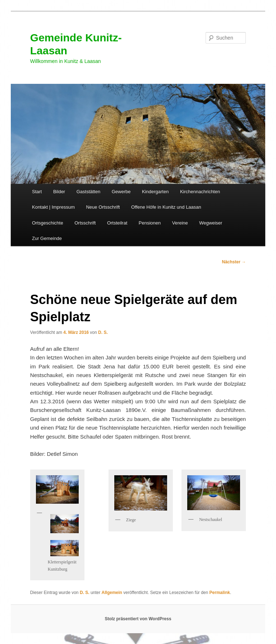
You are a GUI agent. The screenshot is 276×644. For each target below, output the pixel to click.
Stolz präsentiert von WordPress (138, 619)
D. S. (103, 332)
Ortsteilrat (117, 223)
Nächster (234, 262)
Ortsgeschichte (48, 223)
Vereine (180, 223)
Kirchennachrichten (200, 192)
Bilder (59, 192)
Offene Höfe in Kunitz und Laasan (166, 207)
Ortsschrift (85, 223)
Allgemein (112, 593)
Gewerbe (121, 192)
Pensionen (150, 223)
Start (37, 192)
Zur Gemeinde (47, 238)
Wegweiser (211, 223)
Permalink (220, 593)
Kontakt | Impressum (53, 207)
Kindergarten (155, 192)
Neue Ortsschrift (103, 207)
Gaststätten (88, 192)
